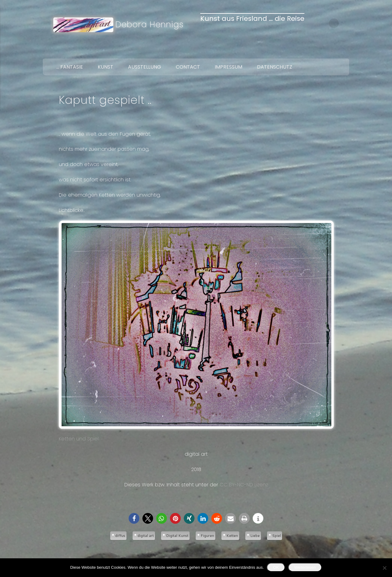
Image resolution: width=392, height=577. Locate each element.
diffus (120, 536)
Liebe (255, 536)
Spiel (276, 536)
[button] (134, 518)
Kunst (106, 67)
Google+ (342, 51)
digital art (146, 536)
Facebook (317, 51)
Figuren (207, 536)
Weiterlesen (305, 567)
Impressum (228, 67)
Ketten (232, 536)
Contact (188, 67)
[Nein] (384, 568)
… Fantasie (70, 67)
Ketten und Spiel (196, 331)
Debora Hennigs (150, 24)
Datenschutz (275, 67)
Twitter (330, 51)
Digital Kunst (177, 536)
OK (276, 567)
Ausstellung (145, 67)
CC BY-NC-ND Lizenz (244, 485)
